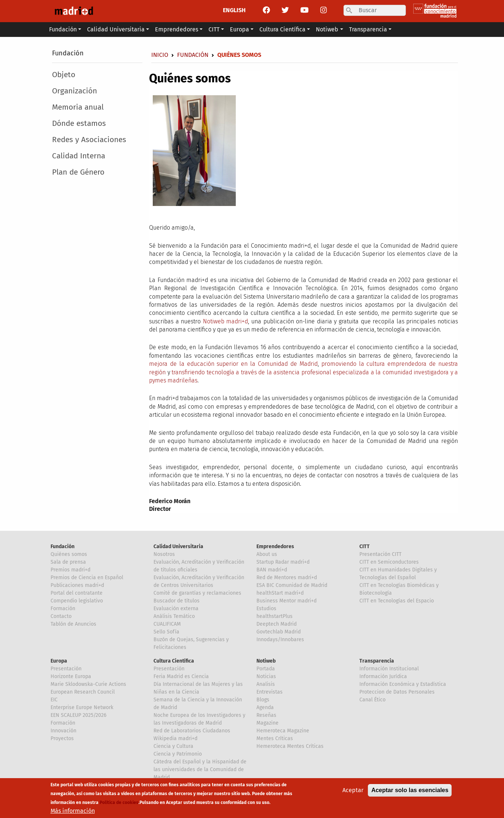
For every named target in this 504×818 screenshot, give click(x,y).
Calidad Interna (79, 156)
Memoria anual (78, 107)
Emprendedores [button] (177, 29)
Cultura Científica (174, 661)
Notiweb (266, 661)
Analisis (266, 684)
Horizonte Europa (71, 676)
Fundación (68, 53)
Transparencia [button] (368, 29)
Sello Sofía (166, 632)
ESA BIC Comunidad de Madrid (292, 585)
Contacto (61, 616)
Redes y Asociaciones (89, 140)
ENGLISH (234, 10)
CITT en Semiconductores (389, 562)
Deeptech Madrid (277, 624)
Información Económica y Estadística (403, 684)
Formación (63, 609)
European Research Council (83, 692)
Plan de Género (78, 172)
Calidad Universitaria (178, 547)
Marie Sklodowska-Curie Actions (88, 684)
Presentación (66, 669)
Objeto (64, 75)
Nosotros (164, 554)
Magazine (267, 723)
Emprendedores (275, 547)
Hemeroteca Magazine (283, 731)
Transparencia (377, 661)
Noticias (266, 676)
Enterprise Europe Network (82, 707)
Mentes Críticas (275, 738)
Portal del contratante (77, 593)
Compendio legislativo (77, 601)
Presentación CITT (380, 554)
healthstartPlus (275, 616)
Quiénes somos (69, 554)
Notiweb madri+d (226, 321)
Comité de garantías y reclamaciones (197, 593)
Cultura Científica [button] (282, 29)
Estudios (266, 609)
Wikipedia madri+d (175, 738)
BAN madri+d (272, 570)
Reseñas (266, 715)
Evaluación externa (176, 609)
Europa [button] (239, 29)
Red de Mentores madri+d (287, 578)
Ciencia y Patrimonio (178, 754)
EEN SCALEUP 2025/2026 (78, 715)
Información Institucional (389, 669)
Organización (75, 91)
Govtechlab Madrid (279, 632)
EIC (54, 700)
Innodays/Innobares (280, 640)
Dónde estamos (79, 123)
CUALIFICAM (167, 624)
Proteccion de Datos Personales (397, 692)
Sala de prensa (68, 562)
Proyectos (62, 738)
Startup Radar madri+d (283, 562)
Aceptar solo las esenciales (410, 793)
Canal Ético (372, 700)
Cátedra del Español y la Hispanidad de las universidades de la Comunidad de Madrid (200, 769)
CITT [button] (214, 29)
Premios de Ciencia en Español (87, 578)
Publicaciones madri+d (77, 585)
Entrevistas (270, 692)
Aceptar (353, 793)
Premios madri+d (70, 570)
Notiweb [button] (327, 29)
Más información (73, 813)
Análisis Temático (174, 616)
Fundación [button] (63, 29)
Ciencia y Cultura (173, 746)
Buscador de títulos (177, 601)
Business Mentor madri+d (286, 601)
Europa (59, 661)
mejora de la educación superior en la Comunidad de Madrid (233, 364)
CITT (365, 547)
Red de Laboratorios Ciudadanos (192, 731)
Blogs (263, 700)
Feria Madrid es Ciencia (181, 676)
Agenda (265, 707)
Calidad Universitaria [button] (116, 29)
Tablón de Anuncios (73, 624)
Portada (266, 669)
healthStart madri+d (280, 593)
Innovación (63, 731)
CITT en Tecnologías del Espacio (397, 601)
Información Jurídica (383, 676)
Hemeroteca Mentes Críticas (290, 746)
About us (267, 554)
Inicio (160, 55)
